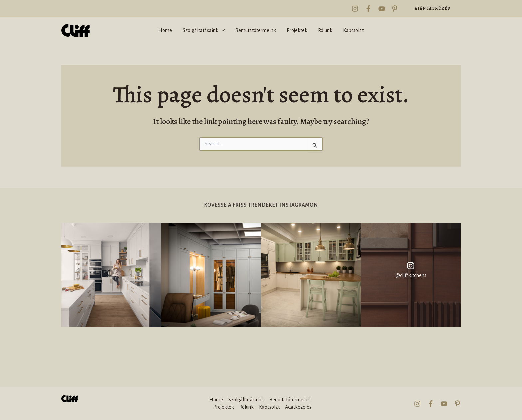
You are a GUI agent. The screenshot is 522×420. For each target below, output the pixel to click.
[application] (222, 30)
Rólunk (247, 407)
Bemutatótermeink (290, 400)
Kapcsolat (269, 407)
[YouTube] (382, 9)
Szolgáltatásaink (246, 400)
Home (216, 400)
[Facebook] (368, 9)
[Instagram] (355, 9)
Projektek (224, 407)
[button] (433, 8)
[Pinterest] (395, 9)
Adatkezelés (298, 407)
